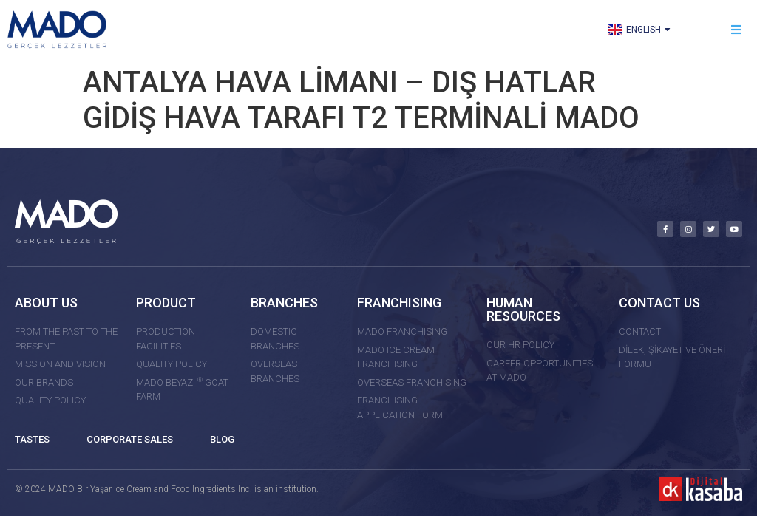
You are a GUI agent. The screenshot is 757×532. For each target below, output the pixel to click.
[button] (737, 30)
